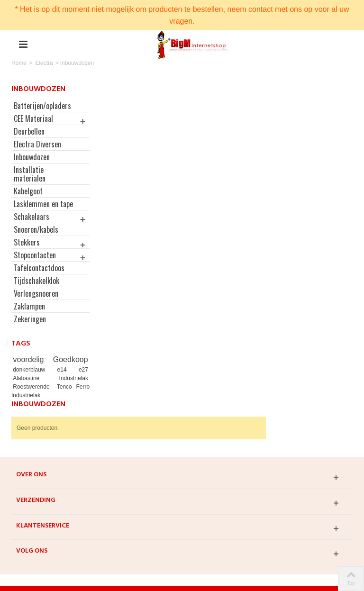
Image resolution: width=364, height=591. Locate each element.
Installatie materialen (30, 174)
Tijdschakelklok (36, 289)
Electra (44, 63)
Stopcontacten (35, 264)
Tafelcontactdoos (39, 276)
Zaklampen (29, 315)
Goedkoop (67, 368)
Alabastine (31, 387)
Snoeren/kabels (36, 238)
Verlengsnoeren (36, 302)
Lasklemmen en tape (36, 208)
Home (19, 63)
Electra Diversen (37, 144)
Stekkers (27, 251)
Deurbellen (29, 131)
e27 (80, 378)
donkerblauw (32, 378)
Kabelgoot (28, 191)
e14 (64, 378)
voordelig (30, 368)
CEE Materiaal (33, 118)
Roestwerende (32, 395)
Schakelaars (32, 225)
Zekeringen (30, 327)
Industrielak (70, 387)
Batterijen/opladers (42, 106)
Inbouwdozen (32, 157)
